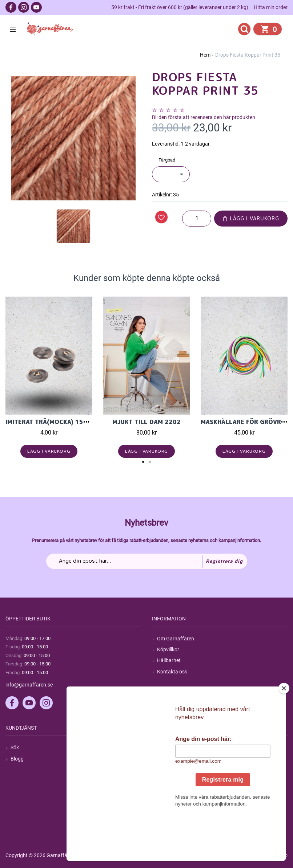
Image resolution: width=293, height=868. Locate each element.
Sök (15, 747)
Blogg (17, 759)
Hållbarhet (169, 660)
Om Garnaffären (176, 639)
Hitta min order (271, 7)
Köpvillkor (168, 649)
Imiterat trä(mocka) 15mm (49, 422)
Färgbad (167, 160)
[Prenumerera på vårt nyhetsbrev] (147, 561)
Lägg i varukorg (251, 218)
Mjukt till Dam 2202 (146, 422)
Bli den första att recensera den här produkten (204, 117)
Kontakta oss (172, 672)
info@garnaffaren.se (29, 685)
